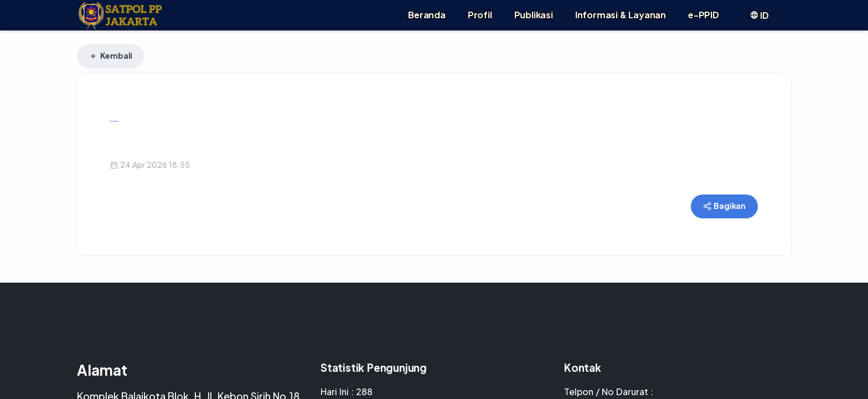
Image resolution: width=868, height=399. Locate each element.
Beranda (427, 15)
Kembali (111, 55)
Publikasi (534, 15)
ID (759, 15)
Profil (480, 15)
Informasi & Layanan (621, 15)
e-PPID (704, 15)
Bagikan (724, 206)
